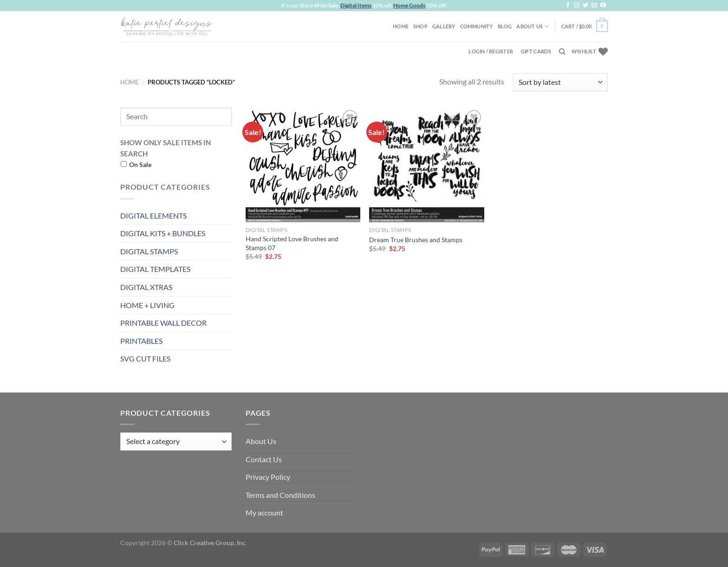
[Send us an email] (594, 6)
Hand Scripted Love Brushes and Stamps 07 (292, 243)
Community (477, 26)
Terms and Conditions (280, 495)
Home (401, 26)
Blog (505, 26)
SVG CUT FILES (145, 358)
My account (264, 512)
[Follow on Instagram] (577, 6)
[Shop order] (560, 82)
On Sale (140, 164)
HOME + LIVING (147, 305)
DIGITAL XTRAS (146, 287)
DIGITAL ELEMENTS (153, 216)
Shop (420, 26)
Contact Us (264, 459)
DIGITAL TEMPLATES (155, 269)
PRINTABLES (141, 341)
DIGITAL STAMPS (149, 251)
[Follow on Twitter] (585, 6)
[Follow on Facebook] (568, 6)
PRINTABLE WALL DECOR (163, 323)
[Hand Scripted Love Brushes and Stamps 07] (303, 165)
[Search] (562, 52)
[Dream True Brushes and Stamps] (426, 165)
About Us (533, 26)
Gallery (444, 26)
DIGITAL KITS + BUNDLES (163, 233)
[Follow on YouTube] (603, 6)
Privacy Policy (268, 477)
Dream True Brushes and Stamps (416, 240)
